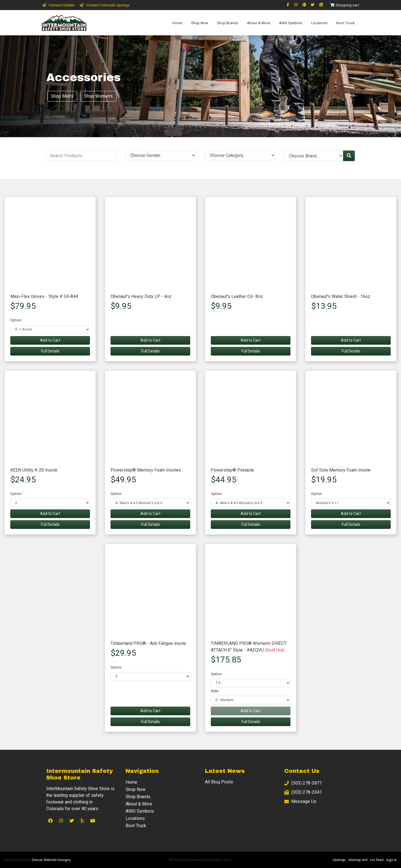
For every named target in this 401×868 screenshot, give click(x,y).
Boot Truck (346, 23)
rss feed (377, 860)
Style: (215, 691)
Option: (16, 320)
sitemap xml (358, 860)
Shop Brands (228, 23)
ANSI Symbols (291, 23)
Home (177, 23)
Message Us (300, 802)
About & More (259, 23)
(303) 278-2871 (303, 783)
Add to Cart (50, 340)
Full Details (50, 351)
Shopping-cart (344, 5)
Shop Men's (62, 96)
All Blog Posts (219, 782)
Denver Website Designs (51, 860)
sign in (391, 860)
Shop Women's (98, 96)
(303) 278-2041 (303, 792)
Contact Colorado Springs (104, 5)
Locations (319, 23)
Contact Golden (58, 5)
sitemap (339, 860)
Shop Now (200, 23)
